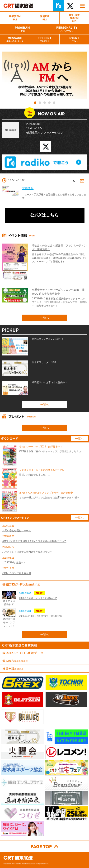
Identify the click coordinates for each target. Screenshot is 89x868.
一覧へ (45, 318)
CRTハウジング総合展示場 (17, 573)
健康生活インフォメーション (45, 133)
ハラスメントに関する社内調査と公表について (27, 552)
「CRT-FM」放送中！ (14, 563)
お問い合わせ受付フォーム (17, 530)
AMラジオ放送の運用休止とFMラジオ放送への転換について (34, 541)
